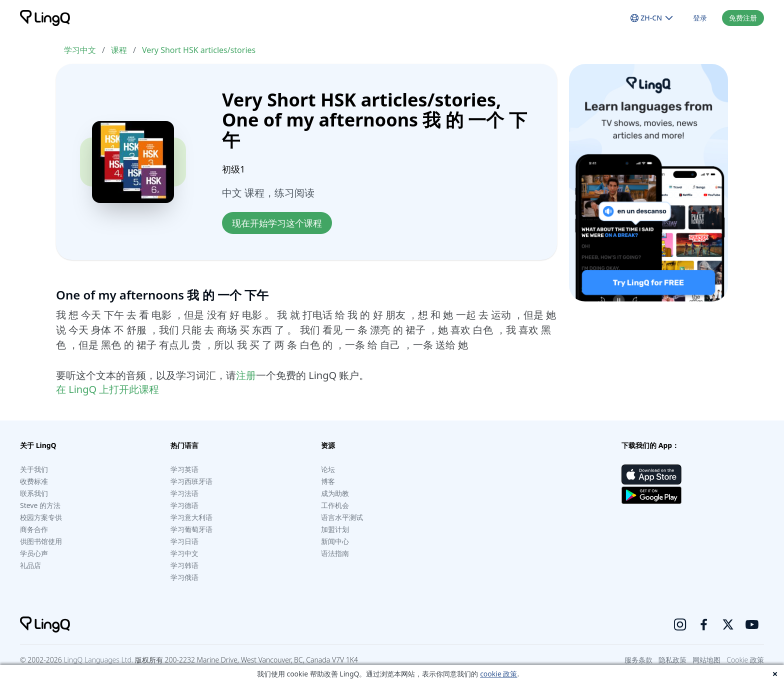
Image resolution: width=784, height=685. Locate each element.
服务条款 (638, 660)
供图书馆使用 (41, 541)
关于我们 (34, 469)
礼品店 (30, 565)
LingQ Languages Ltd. (98, 660)
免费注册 (743, 18)
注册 (246, 375)
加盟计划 (335, 529)
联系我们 (34, 493)
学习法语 (184, 493)
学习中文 (80, 50)
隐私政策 (672, 660)
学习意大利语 (191, 517)
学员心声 (34, 553)
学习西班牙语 (191, 481)
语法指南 (335, 553)
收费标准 (34, 481)
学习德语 (184, 505)
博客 (328, 481)
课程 (119, 50)
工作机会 (335, 505)
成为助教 (335, 493)
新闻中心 (335, 541)
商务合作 (34, 529)
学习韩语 (184, 565)
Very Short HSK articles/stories (199, 50)
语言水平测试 (342, 517)
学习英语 (184, 469)
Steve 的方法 (40, 505)
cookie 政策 (498, 674)
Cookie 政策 (745, 660)
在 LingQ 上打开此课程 (107, 389)
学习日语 (184, 541)
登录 (700, 18)
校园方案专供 (41, 517)
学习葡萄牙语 (191, 529)
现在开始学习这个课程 (277, 223)
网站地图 (706, 660)
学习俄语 (184, 577)
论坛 (328, 469)
